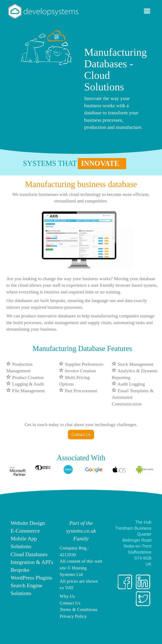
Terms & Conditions (79, 609)
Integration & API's (32, 562)
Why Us (67, 596)
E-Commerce (25, 531)
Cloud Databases (29, 554)
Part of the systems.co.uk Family (81, 531)
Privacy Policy (73, 616)
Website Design (28, 523)
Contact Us (81, 434)
